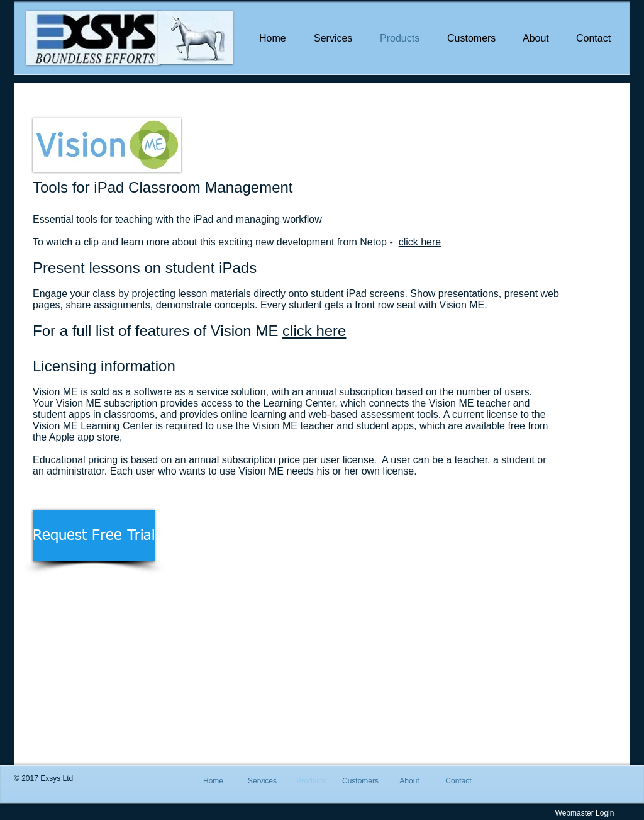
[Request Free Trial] (94, 536)
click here (420, 242)
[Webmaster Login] (585, 813)
